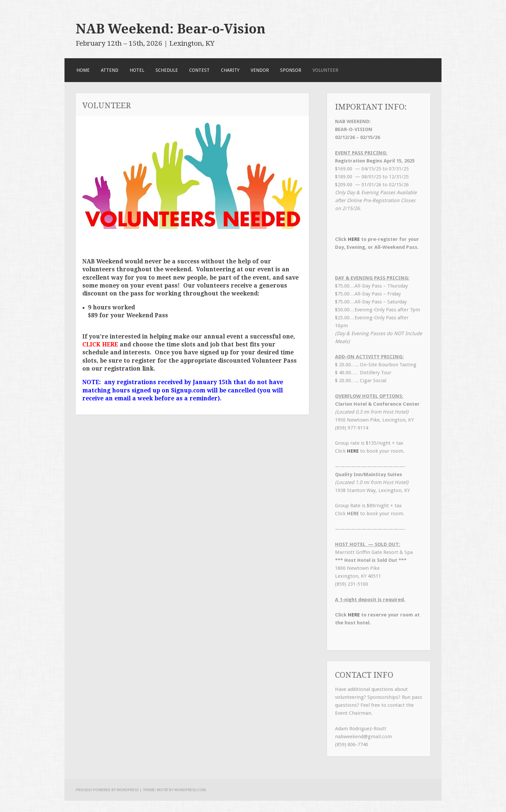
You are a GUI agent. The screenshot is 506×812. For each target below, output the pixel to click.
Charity (230, 70)
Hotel (137, 70)
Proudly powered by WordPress (107, 790)
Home (83, 70)
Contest (199, 70)
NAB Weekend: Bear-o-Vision (171, 29)
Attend (110, 70)
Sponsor (291, 70)
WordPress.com (190, 790)
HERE (354, 239)
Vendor (260, 70)
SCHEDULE (167, 70)
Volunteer (325, 70)
